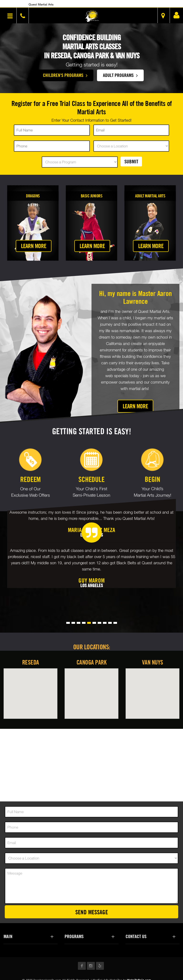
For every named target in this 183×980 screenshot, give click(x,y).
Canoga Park (92, 662)
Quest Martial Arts (41, 4)
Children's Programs (65, 75)
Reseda (31, 662)
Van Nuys (153, 662)
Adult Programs (120, 75)
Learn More (34, 246)
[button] (92, 16)
